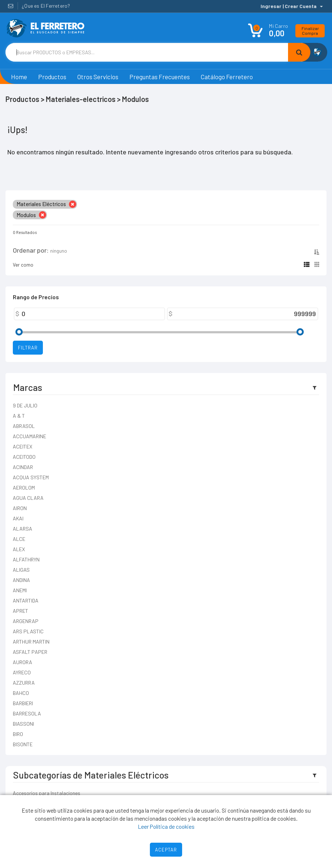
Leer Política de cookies (166, 826)
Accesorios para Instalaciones (47, 793)
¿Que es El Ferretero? (46, 6)
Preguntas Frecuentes (160, 77)
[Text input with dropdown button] (147, 52)
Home (19, 77)
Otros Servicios (98, 77)
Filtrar (28, 348)
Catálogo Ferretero (227, 77)
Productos (52, 77)
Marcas (28, 387)
